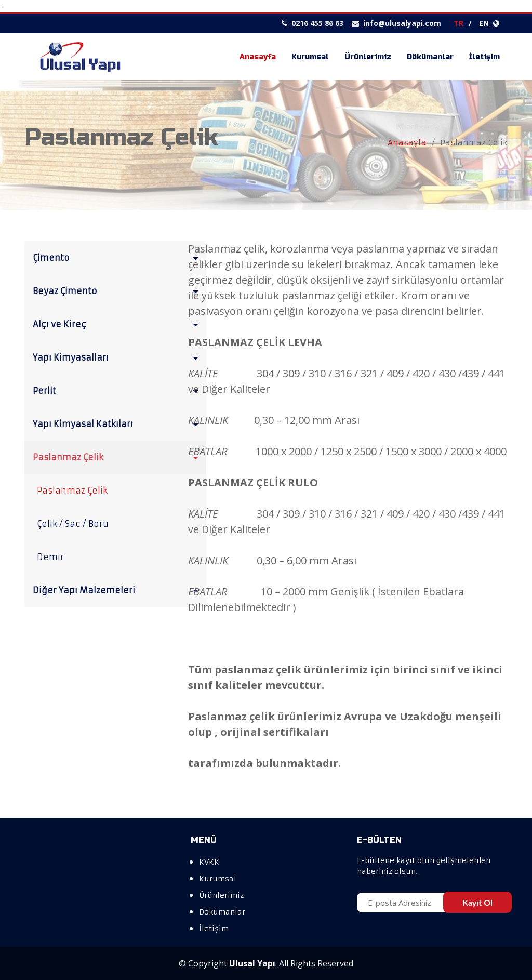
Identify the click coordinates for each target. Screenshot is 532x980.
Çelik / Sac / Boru (73, 524)
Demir (50, 557)
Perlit (117, 390)
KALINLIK (208, 420)
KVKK (209, 862)
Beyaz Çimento (117, 290)
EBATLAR (208, 451)
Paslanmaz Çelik (117, 457)
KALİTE (203, 514)
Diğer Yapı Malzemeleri (117, 590)
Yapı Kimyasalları (117, 357)
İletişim (484, 57)
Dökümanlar (430, 57)
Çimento (117, 257)
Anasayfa (258, 57)
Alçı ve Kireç (117, 324)
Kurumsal (310, 57)
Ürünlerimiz (368, 57)
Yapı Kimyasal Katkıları (117, 423)
